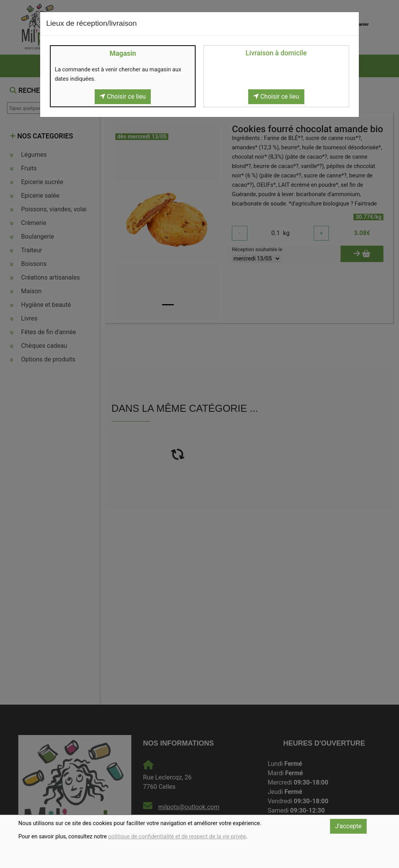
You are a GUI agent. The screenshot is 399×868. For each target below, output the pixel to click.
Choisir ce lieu (123, 97)
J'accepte (348, 826)
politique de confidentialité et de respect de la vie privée (177, 837)
